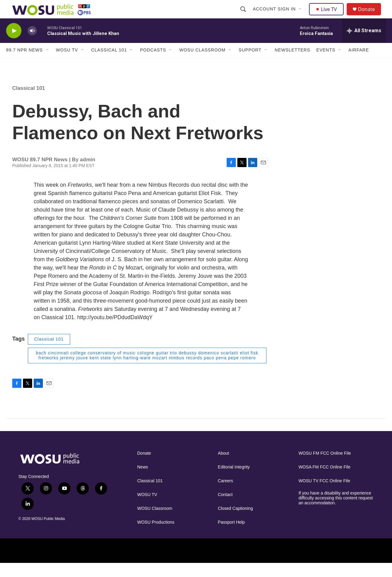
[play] (14, 45)
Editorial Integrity (234, 481)
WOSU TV (67, 64)
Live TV (328, 16)
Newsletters (292, 64)
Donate (370, 16)
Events (326, 64)
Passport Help (231, 536)
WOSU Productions (156, 536)
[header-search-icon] (244, 16)
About (223, 467)
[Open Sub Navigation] (301, 16)
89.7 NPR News (24, 64)
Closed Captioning (235, 522)
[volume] (32, 45)
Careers (225, 495)
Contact (225, 508)
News (143, 481)
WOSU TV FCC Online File (324, 495)
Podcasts (153, 64)
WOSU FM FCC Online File (325, 467)
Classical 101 (109, 64)
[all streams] (364, 44)
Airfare (359, 64)
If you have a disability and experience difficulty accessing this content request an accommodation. (336, 512)
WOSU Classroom (202, 64)
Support (250, 64)
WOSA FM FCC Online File (325, 481)
